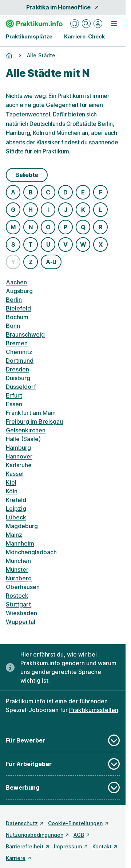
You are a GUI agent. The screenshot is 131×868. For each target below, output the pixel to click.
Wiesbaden (21, 613)
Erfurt (14, 395)
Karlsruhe (19, 465)
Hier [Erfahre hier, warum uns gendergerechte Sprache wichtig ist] (26, 654)
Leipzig (16, 509)
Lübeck (16, 517)
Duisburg (18, 378)
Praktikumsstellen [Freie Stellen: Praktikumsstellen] (94, 710)
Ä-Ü (51, 262)
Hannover (19, 456)
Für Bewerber (63, 740)
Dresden (17, 369)
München (18, 561)
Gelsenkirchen (26, 430)
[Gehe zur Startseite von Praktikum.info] (34, 24)
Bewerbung (63, 787)
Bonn (13, 326)
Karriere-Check (84, 36)
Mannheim (20, 543)
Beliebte (27, 175)
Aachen (16, 282)
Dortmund (20, 361)
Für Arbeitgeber (63, 764)
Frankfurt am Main (31, 413)
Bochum (17, 317)
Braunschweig (25, 334)
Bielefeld (18, 308)
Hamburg (18, 448)
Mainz (14, 535)
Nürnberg (19, 578)
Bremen (17, 343)
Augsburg (19, 291)
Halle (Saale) (23, 439)
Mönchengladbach (31, 552)
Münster (17, 569)
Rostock (17, 596)
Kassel (15, 474)
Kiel (11, 482)
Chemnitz (19, 352)
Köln (12, 491)
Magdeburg (22, 526)
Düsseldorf (21, 387)
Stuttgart (18, 604)
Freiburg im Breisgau (34, 421)
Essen (14, 404)
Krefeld (16, 500)
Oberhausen (23, 587)
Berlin (14, 300)
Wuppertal (21, 622)
